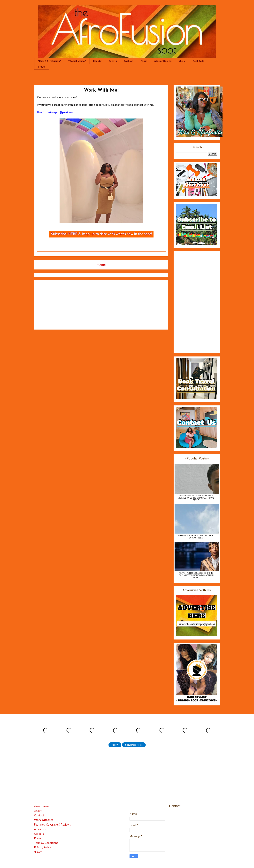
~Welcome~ (41, 806)
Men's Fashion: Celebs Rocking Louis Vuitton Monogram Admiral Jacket (196, 575)
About (38, 811)
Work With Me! (43, 820)
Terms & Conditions (46, 843)
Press (38, 838)
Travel (42, 67)
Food (143, 61)
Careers (39, 834)
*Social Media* (77, 61)
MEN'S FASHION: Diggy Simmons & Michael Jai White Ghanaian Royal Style (196, 498)
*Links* (38, 852)
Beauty (97, 61)
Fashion (129, 61)
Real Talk (198, 61)
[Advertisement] (101, 304)
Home (101, 265)
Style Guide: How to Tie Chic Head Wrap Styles (196, 537)
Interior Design (163, 61)
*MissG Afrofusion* (50, 61)
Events (113, 61)
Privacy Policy (42, 847)
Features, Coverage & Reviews (52, 825)
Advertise (40, 829)
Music (182, 61)
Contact (39, 815)
